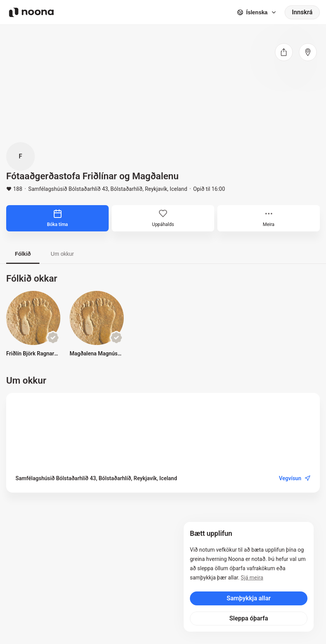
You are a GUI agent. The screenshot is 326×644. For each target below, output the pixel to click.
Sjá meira (252, 578)
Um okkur (62, 254)
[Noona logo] (31, 12)
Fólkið (23, 254)
